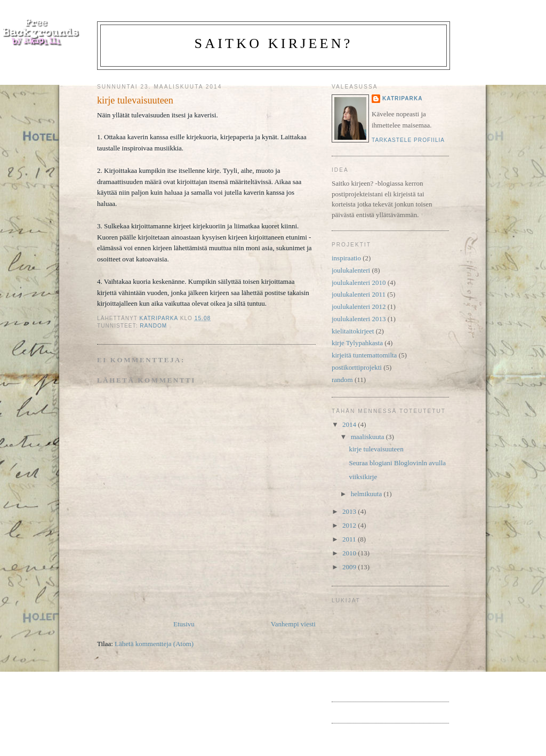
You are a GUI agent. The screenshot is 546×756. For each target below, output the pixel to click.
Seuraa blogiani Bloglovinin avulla (397, 463)
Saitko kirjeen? (274, 43)
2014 (350, 424)
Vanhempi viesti (293, 624)
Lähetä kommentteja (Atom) (154, 644)
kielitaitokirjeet (353, 331)
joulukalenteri (351, 270)
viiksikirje (363, 477)
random (153, 326)
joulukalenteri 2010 (359, 282)
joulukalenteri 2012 (359, 307)
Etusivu (184, 624)
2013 (350, 511)
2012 (350, 525)
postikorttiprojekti (357, 367)
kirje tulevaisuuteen (376, 449)
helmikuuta (367, 494)
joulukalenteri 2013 (359, 319)
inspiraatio (346, 258)
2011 (350, 539)
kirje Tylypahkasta (357, 343)
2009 (350, 567)
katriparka (403, 98)
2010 (350, 553)
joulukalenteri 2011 (359, 294)
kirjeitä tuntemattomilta (364, 355)
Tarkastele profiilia (408, 140)
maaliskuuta (368, 437)
